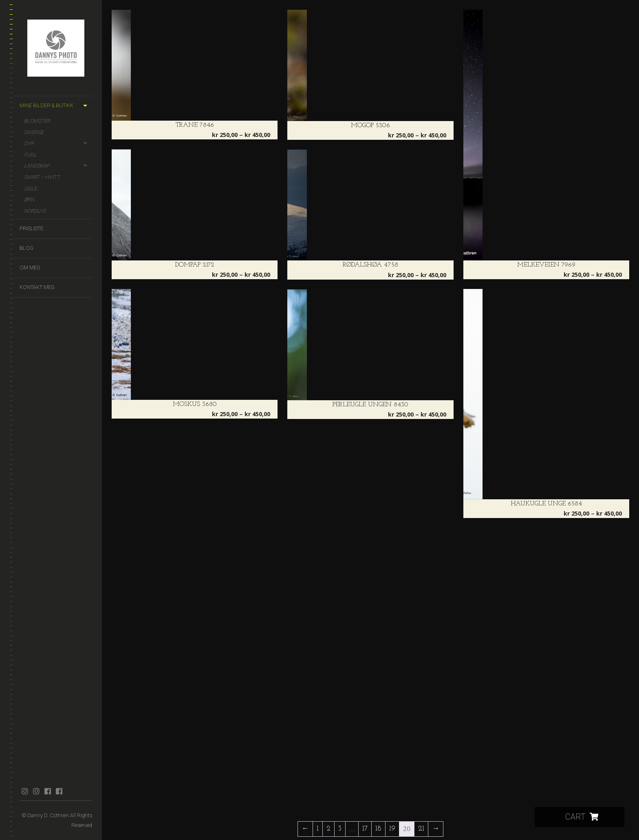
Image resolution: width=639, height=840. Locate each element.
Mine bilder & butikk (46, 105)
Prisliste (31, 228)
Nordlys (35, 211)
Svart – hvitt (42, 177)
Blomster (37, 121)
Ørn (30, 200)
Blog (26, 248)
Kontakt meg (37, 287)
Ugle (31, 189)
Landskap (37, 166)
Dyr (29, 143)
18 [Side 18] (378, 829)
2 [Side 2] (328, 829)
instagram (25, 791)
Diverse (34, 132)
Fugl (31, 155)
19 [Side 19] (392, 829)
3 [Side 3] (340, 829)
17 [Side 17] (365, 829)
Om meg (30, 268)
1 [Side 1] (318, 829)
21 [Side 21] (421, 829)
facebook (47, 791)
